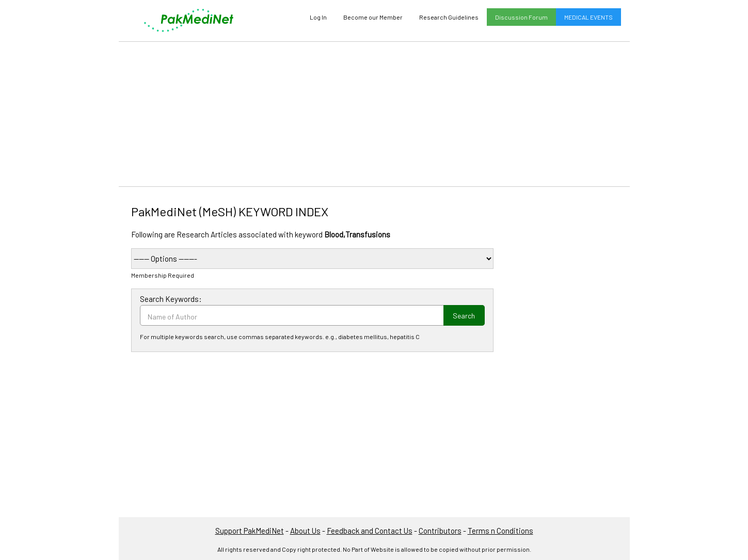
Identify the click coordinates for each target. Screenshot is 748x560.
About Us (305, 531)
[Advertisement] (374, 114)
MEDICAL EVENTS (588, 17)
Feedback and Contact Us (370, 531)
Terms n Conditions (500, 531)
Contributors (440, 531)
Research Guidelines (449, 17)
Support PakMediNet (250, 531)
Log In (318, 17)
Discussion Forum (521, 17)
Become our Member (373, 17)
